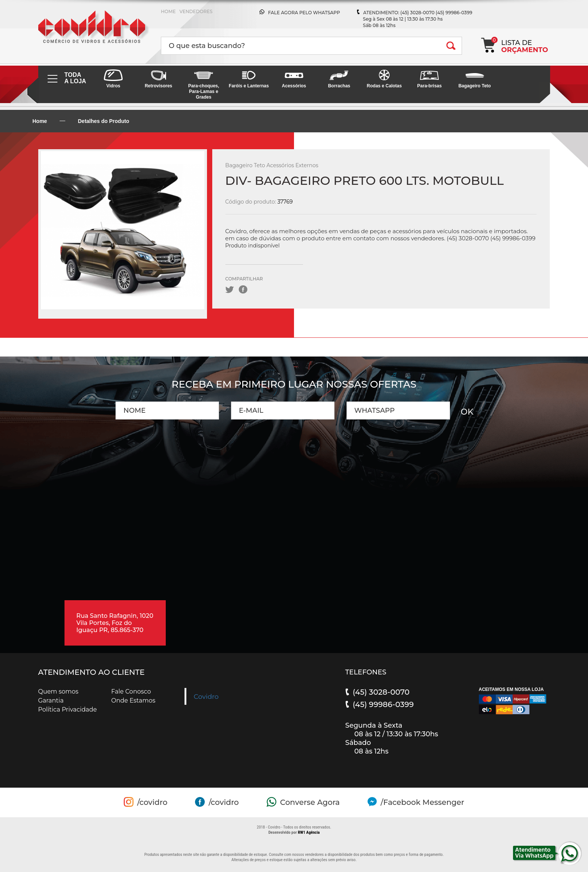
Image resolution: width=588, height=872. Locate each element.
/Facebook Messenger (422, 802)
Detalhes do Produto (104, 121)
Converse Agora (310, 802)
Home (40, 121)
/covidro (152, 802)
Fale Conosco (131, 691)
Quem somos (58, 691)
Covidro (206, 696)
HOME (168, 11)
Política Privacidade (68, 709)
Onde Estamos (133, 700)
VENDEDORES (196, 11)
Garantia (51, 700)
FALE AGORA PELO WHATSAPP (304, 13)
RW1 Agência (309, 832)
